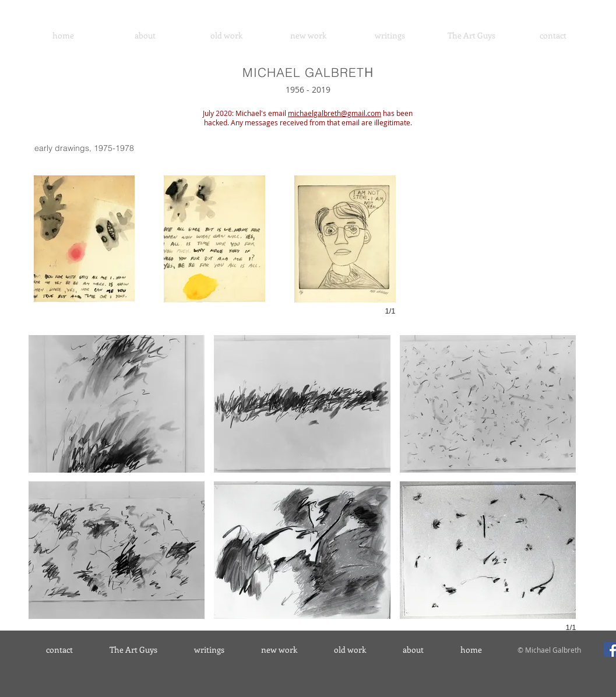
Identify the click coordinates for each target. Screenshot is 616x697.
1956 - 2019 (308, 89)
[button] (85, 239)
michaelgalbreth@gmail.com (335, 113)
